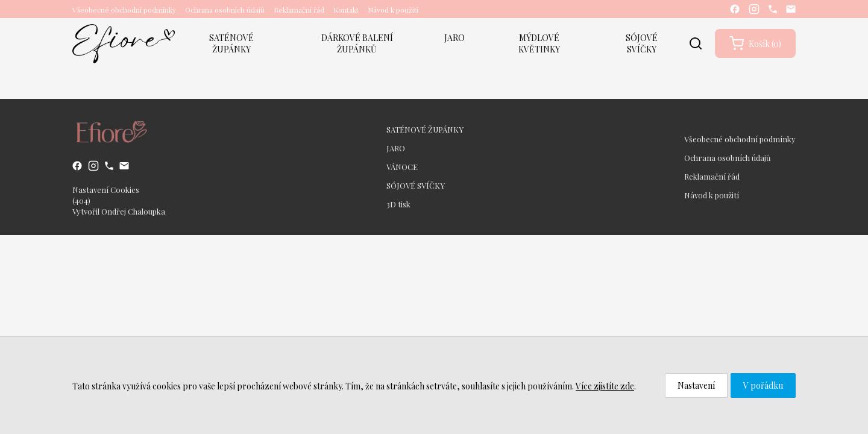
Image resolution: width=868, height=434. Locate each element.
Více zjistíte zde (605, 386)
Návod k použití (393, 10)
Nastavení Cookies (106, 190)
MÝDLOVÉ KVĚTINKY (539, 43)
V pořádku (763, 385)
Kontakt (346, 10)
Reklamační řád (299, 10)
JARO (454, 38)
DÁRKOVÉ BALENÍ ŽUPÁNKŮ (357, 43)
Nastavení (696, 385)
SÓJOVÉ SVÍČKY (642, 43)
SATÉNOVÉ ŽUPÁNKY (231, 43)
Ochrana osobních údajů (225, 10)
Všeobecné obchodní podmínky (124, 10)
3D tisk (398, 204)
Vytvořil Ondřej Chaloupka (119, 211)
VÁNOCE (402, 167)
